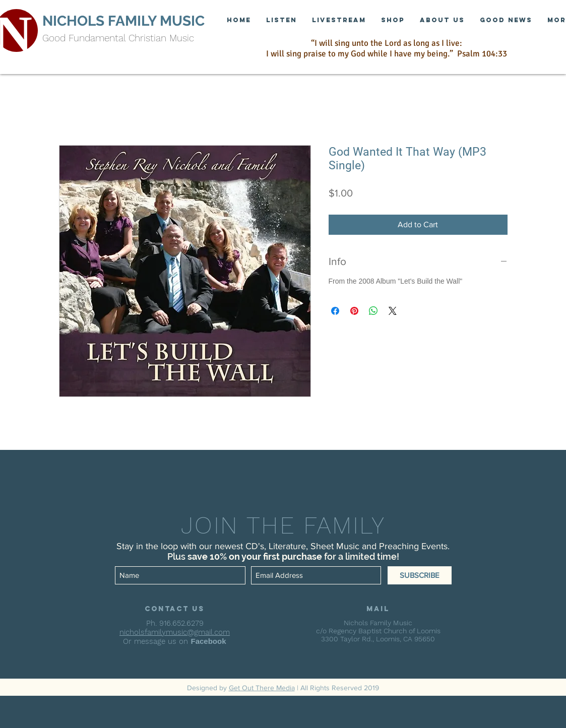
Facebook (208, 641)
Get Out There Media (262, 688)
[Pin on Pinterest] (354, 311)
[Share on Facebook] (335, 311)
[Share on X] (393, 311)
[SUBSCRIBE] (420, 575)
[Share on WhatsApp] (373, 311)
